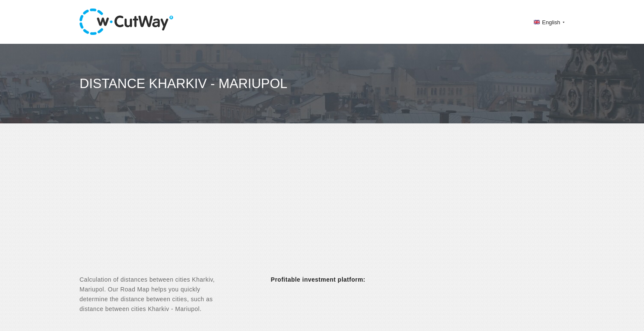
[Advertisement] (322, 207)
